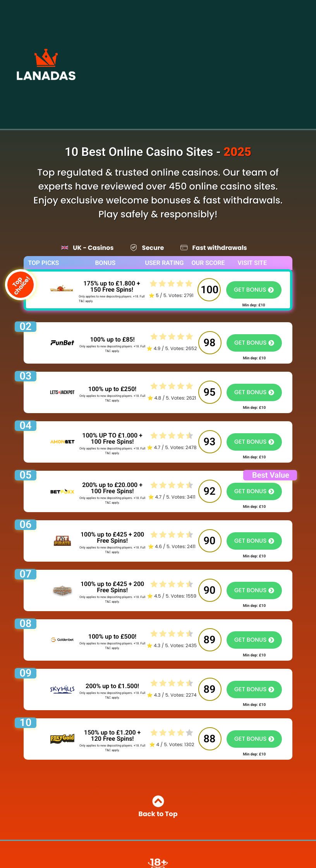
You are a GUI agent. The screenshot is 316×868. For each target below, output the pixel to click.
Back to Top (158, 807)
